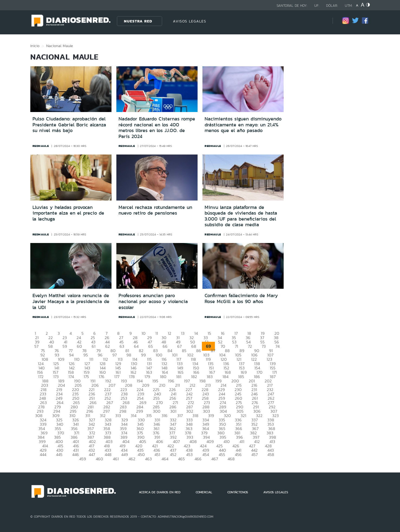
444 (43, 454)
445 (59, 454)
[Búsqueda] (320, 21)
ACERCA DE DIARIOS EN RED (160, 492)
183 (210, 377)
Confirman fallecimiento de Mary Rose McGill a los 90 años (241, 298)
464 (165, 459)
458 (271, 454)
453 (189, 454)
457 (255, 454)
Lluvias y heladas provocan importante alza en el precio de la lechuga (68, 213)
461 (116, 459)
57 (36, 346)
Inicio (35, 46)
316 (165, 416)
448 (108, 454)
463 (148, 459)
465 (181, 459)
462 (132, 459)
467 (215, 459)
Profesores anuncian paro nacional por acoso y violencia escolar (153, 301)
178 (132, 377)
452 (173, 454)
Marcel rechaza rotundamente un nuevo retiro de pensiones (155, 210)
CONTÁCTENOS (238, 492)
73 (264, 346)
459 (83, 459)
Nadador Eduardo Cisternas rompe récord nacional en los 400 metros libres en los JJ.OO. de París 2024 (157, 128)
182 (194, 377)
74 (278, 346)
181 (179, 377)
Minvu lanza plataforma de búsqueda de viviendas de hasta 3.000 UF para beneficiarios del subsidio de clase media (241, 216)
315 (149, 416)
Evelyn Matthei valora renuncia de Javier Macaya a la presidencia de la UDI (71, 301)
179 (147, 377)
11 (157, 333)
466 (198, 459)
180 (163, 377)
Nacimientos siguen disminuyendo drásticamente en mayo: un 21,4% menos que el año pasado (243, 125)
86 (199, 351)
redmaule (41, 146)
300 (157, 411)
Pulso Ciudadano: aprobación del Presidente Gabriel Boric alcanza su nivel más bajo (69, 125)
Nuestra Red (138, 21)
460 (99, 459)
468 (231, 459)
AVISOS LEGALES (190, 21)
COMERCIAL (204, 492)
